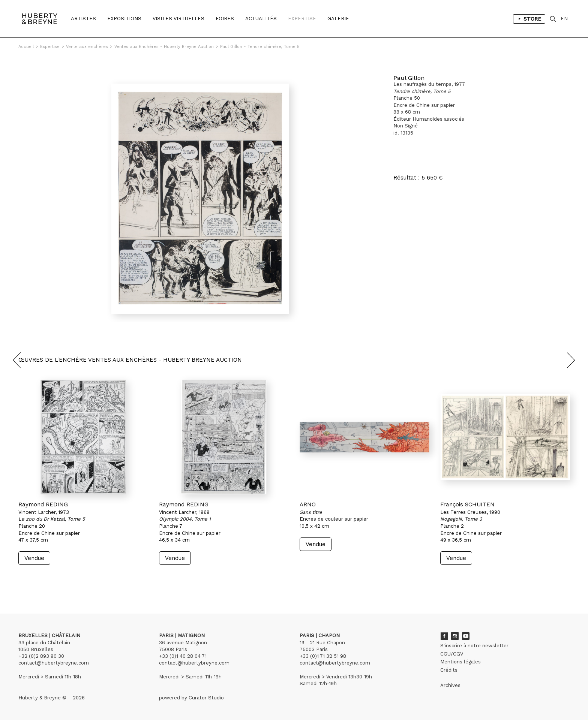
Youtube (466, 636)
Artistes (83, 19)
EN (564, 19)
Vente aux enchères (87, 47)
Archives (450, 685)
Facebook (444, 636)
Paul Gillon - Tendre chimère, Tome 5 (260, 47)
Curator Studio (206, 698)
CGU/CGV (452, 654)
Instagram (455, 636)
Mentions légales (460, 662)
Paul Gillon (409, 78)
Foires (225, 19)
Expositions (124, 19)
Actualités (261, 19)
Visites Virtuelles (178, 19)
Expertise (302, 19)
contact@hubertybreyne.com (54, 663)
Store (529, 19)
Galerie (338, 19)
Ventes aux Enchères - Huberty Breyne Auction (164, 47)
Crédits (449, 670)
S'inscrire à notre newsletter (474, 646)
